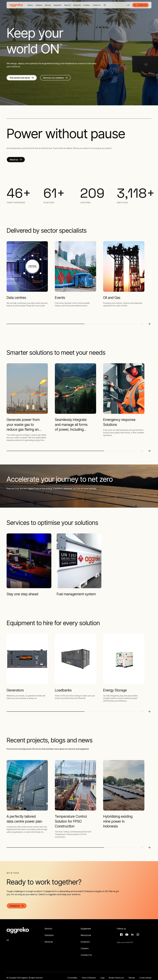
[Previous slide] (142, 324)
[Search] (105, 5)
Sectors (48, 929)
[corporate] (16, 5)
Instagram (137, 935)
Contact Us (86, 955)
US (128, 5)
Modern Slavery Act (116, 978)
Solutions (49, 935)
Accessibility (72, 978)
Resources (86, 935)
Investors (85, 942)
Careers (85, 948)
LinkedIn (132, 935)
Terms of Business (89, 978)
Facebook (121, 935)
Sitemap (132, 978)
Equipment (86, 929)
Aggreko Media (127, 935)
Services (49, 942)
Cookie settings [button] (145, 978)
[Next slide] (149, 324)
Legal (102, 978)
